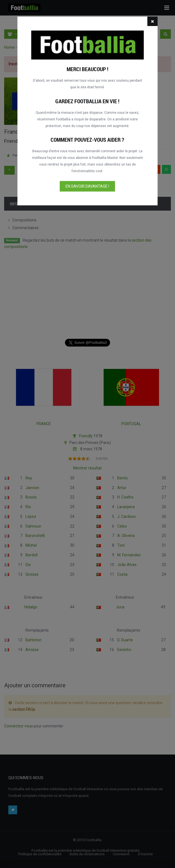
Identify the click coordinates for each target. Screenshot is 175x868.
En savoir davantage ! (87, 186)
